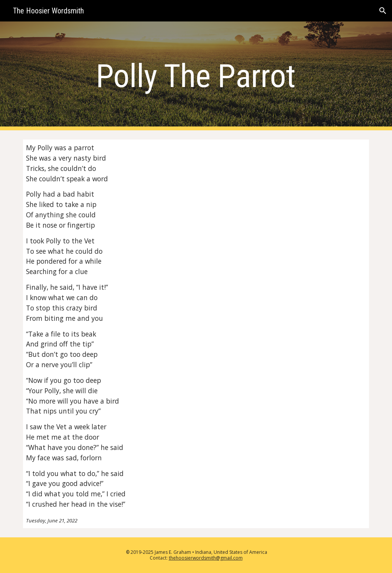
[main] (196, 76)
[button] (383, 11)
